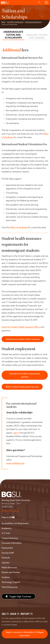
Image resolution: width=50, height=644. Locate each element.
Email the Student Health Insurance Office (21, 327)
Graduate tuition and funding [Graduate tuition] (37, 36)
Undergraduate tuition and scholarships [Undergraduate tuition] (13, 35)
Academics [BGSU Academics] (7, 528)
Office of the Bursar (19, 227)
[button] (18, 3)
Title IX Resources (10, 587)
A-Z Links (6, 533)
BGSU (3, 22)
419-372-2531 (10, 511)
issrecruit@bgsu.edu (15, 463)
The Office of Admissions (15, 22)
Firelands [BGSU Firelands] (6, 558)
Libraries (5, 563)
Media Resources (9, 567)
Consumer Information (12, 543)
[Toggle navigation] (46, 3)
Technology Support (11, 582)
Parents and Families (11, 572)
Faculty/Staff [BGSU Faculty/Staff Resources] (8, 553)
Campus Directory (10, 538)
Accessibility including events (15, 523)
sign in (16, 433)
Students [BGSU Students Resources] (6, 577)
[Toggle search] (39, 3)
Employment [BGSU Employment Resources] (7, 548)
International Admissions (33, 22)
